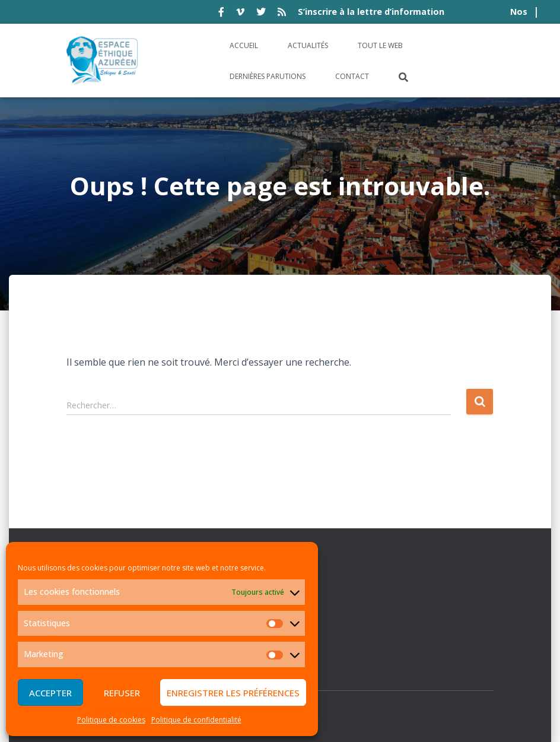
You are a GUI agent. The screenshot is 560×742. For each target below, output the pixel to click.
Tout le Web (380, 45)
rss (282, 14)
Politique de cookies (111, 720)
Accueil (244, 45)
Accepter (50, 693)
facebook (221, 14)
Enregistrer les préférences (233, 693)
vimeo (240, 14)
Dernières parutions (268, 76)
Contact (352, 76)
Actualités (308, 45)
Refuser (122, 693)
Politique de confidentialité (196, 720)
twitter (261, 14)
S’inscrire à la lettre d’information (371, 12)
